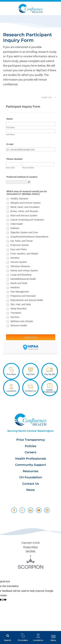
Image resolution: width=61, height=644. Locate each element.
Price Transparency (31, 440)
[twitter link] (22, 510)
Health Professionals (31, 459)
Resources (30, 471)
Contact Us (31, 484)
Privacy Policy (30, 547)
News (30, 490)
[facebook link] (14, 510)
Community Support (31, 465)
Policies (31, 446)
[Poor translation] (4, 600)
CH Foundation (31, 477)
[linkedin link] (31, 510)
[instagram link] (47, 510)
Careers (30, 452)
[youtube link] (39, 510)
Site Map (30, 551)
